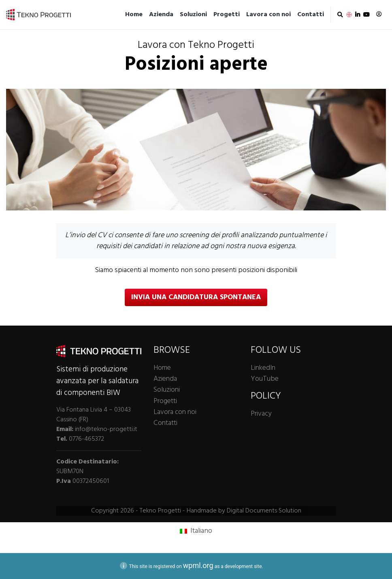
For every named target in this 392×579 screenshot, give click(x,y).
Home (134, 15)
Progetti (227, 15)
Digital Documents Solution (264, 511)
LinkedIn (263, 368)
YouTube (265, 379)
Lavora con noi (268, 15)
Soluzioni (193, 15)
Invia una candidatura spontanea (196, 297)
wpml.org (198, 565)
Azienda (161, 15)
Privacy (261, 414)
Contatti (311, 15)
